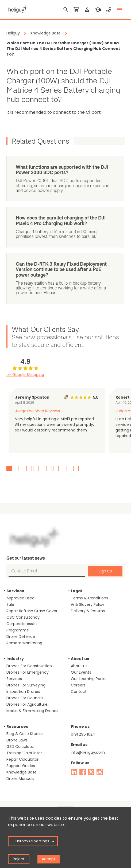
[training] (98, 10)
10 (69, 469)
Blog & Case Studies (25, 734)
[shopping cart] (76, 10)
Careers (78, 685)
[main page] (17, 8)
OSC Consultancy (23, 617)
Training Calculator (24, 753)
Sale (10, 604)
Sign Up (105, 571)
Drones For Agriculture (27, 704)
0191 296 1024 (83, 734)
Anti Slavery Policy (88, 604)
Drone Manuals (20, 779)
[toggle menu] (119, 10)
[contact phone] (109, 10)
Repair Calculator (22, 759)
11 (76, 469)
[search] (66, 10)
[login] (87, 10)
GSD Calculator (21, 747)
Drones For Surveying (26, 685)
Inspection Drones (23, 692)
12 (83, 469)
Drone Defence (21, 637)
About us (79, 666)
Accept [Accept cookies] (49, 859)
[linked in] (74, 772)
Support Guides (21, 766)
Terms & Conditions (89, 598)
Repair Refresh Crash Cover (32, 611)
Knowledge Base (22, 772)
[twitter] (91, 772)
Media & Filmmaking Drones (32, 711)
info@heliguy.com (88, 752)
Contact (79, 692)
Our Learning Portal (89, 679)
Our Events (81, 672)
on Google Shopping (25, 375)
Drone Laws (17, 740)
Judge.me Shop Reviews (37, 411)
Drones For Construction (29, 666)
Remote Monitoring (24, 643)
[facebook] (83, 772)
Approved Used (20, 598)
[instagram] (100, 772)
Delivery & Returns (88, 611)
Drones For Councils (25, 698)
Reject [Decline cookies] (19, 859)
